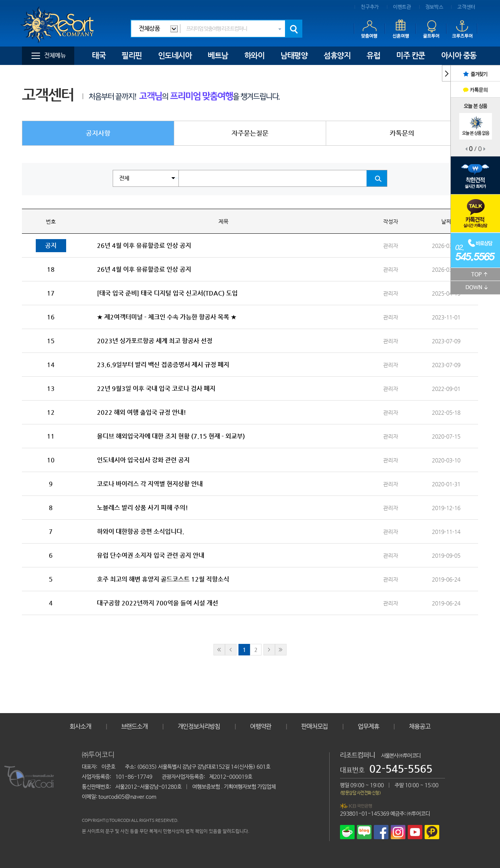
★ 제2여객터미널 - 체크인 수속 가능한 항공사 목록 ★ (167, 317)
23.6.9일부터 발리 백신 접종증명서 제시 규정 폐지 (163, 365)
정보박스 (434, 7)
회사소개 (80, 726)
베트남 (218, 56)
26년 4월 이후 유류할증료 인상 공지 (144, 245)
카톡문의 (402, 133)
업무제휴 (368, 726)
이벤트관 (402, 7)
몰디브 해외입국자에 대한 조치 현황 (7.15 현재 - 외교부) (171, 436)
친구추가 (370, 7)
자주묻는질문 (250, 133)
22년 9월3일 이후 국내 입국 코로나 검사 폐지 (156, 388)
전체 (124, 178)
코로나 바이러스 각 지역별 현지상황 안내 (150, 484)
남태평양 (294, 56)
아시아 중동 (459, 56)
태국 (99, 56)
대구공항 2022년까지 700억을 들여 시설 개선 (157, 603)
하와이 (254, 56)
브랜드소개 (134, 726)
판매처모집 (314, 726)
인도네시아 (175, 56)
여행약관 (261, 726)
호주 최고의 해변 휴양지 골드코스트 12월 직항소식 (163, 579)
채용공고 (419, 726)
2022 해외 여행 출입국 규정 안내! (142, 412)
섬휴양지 (337, 56)
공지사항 (98, 133)
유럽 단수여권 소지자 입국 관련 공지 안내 (151, 555)
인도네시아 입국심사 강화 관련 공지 (143, 460)
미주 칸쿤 (411, 56)
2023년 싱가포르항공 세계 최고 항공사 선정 (155, 341)
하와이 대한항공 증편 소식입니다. (141, 531)
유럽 (373, 56)
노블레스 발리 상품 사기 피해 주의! (142, 508)
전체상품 (149, 29)
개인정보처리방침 (199, 726)
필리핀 (132, 56)
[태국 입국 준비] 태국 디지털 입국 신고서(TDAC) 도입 (167, 293)
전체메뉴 (55, 56)
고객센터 (466, 7)
